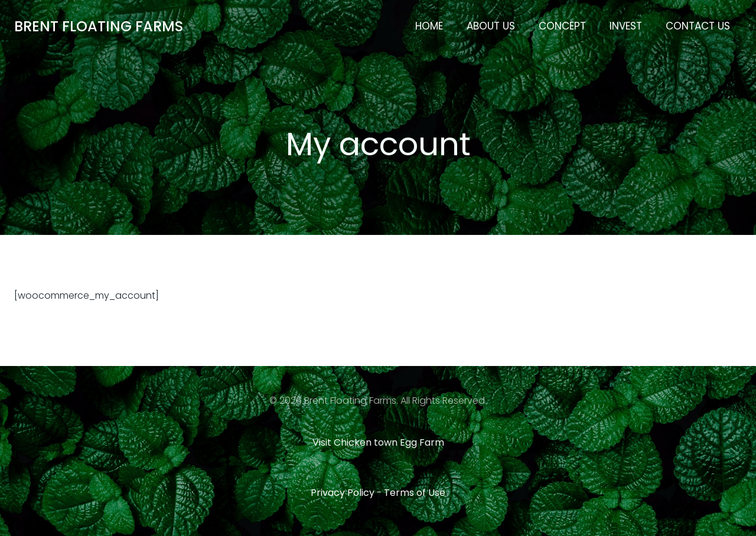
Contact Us (698, 26)
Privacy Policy (343, 493)
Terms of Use (415, 493)
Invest (626, 26)
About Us (491, 26)
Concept (562, 26)
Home (429, 26)
